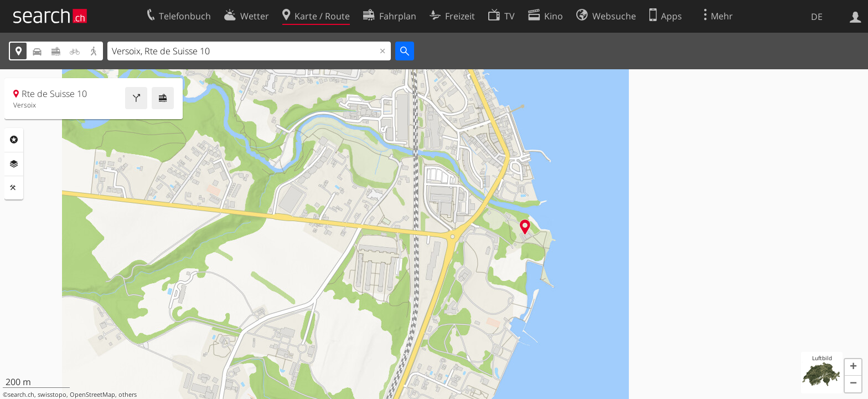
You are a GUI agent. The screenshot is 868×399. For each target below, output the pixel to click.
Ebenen (14, 164)
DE (817, 17)
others (128, 395)
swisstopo (52, 395)
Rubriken (14, 140)
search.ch (21, 395)
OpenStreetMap (92, 395)
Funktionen (14, 188)
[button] (853, 367)
